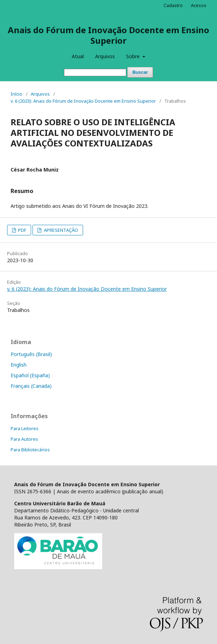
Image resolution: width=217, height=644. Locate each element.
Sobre (134, 56)
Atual (78, 56)
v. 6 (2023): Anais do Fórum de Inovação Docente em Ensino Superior (83, 101)
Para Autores (24, 439)
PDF (22, 230)
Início (16, 94)
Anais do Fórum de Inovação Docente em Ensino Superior (108, 35)
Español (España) (30, 375)
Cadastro (173, 5)
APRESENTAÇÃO (60, 230)
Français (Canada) (31, 386)
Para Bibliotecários (30, 450)
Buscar (140, 72)
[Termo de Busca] (95, 73)
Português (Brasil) (31, 354)
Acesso (199, 5)
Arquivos (105, 56)
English (19, 365)
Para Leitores (25, 428)
